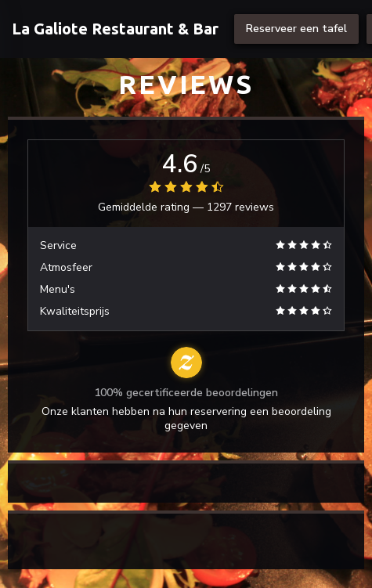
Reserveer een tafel (296, 29)
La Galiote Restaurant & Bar (115, 29)
